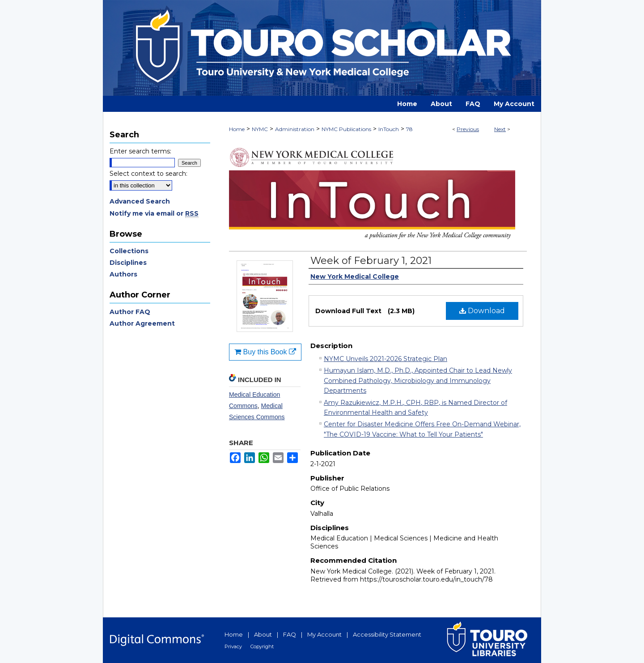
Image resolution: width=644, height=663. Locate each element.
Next (500, 129)
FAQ (290, 634)
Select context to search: (148, 174)
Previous (468, 129)
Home (237, 129)
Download (482, 311)
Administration (295, 129)
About (263, 634)
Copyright (262, 646)
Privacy (233, 646)
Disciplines (128, 263)
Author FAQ (130, 312)
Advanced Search (140, 201)
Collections (129, 251)
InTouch (389, 129)
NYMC (260, 129)
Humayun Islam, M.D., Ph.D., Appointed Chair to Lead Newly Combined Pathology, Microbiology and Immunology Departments (418, 380)
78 (409, 129)
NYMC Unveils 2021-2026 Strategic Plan (386, 359)
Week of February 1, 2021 (371, 261)
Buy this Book (265, 352)
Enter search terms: (140, 151)
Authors (123, 274)
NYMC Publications (346, 129)
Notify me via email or (154, 213)
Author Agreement (142, 323)
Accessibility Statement (387, 634)
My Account (324, 634)
